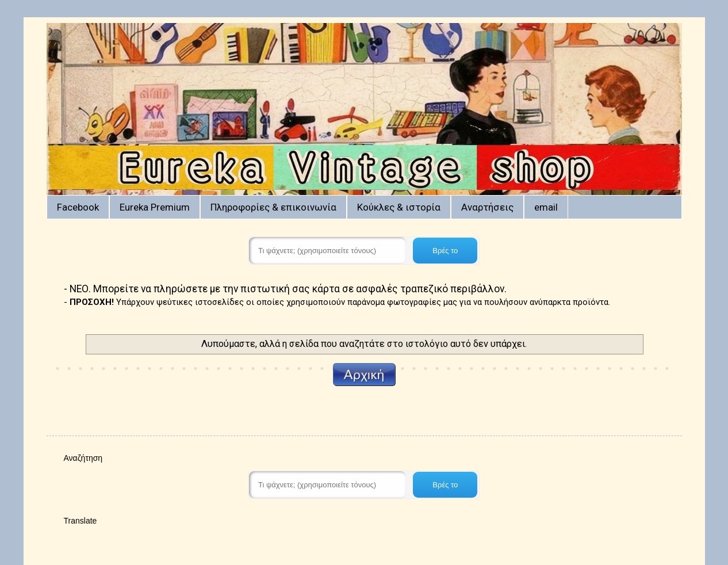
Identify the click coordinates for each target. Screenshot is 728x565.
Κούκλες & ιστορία (399, 207)
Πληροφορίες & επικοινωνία (273, 207)
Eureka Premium (155, 207)
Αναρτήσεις (487, 207)
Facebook (78, 207)
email (546, 207)
